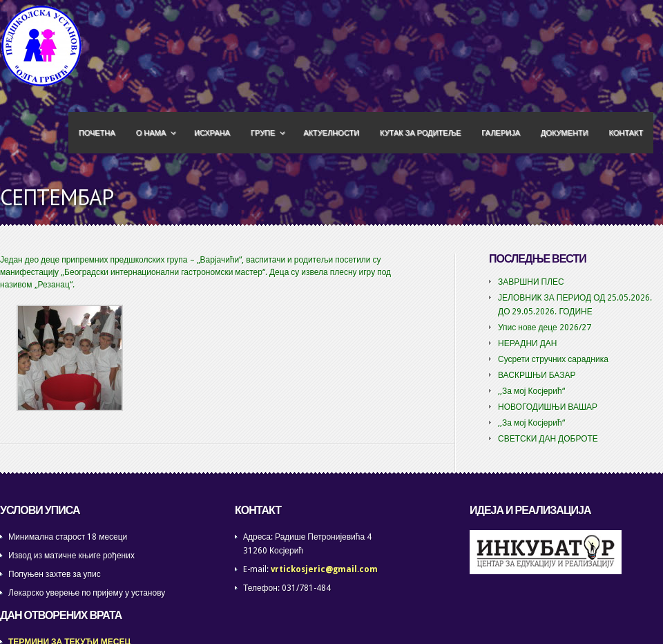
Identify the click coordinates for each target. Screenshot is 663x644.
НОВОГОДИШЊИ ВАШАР (548, 407)
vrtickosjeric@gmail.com (324, 569)
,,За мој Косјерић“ (531, 391)
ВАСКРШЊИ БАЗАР (537, 375)
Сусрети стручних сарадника (553, 359)
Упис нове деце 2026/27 (545, 328)
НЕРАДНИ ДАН (528, 343)
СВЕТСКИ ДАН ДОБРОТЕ (548, 439)
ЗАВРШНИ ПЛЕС (531, 282)
